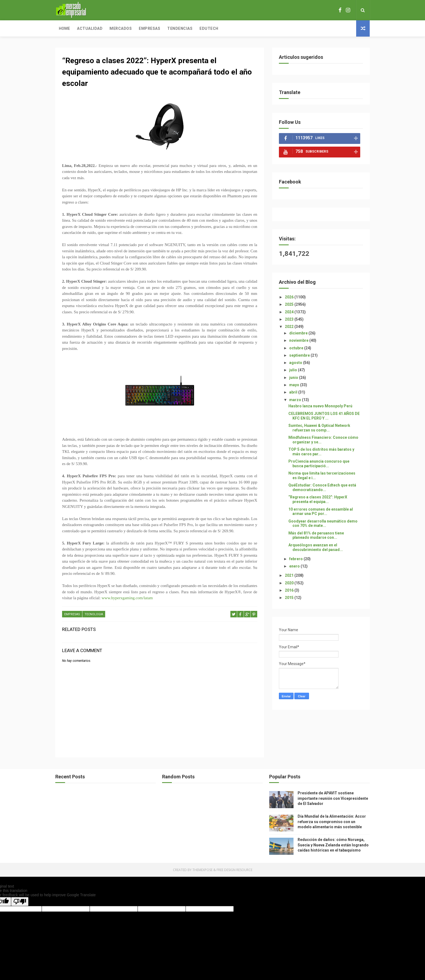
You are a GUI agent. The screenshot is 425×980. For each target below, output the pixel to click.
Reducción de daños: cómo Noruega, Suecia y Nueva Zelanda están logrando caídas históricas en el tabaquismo (333, 845)
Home (64, 28)
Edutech (209, 28)
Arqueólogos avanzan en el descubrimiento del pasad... (316, 547)
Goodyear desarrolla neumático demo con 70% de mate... (323, 523)
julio (294, 370)
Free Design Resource (234, 870)
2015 (290, 598)
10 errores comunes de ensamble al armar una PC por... (321, 512)
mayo (295, 385)
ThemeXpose (202, 870)
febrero (296, 559)
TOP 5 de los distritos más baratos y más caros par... (321, 452)
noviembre (299, 340)
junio (294, 378)
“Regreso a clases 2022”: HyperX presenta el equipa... (318, 499)
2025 (290, 304)
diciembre (299, 333)
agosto (296, 363)
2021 (290, 575)
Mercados (121, 28)
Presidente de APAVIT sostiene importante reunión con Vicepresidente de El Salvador (333, 798)
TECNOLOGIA (94, 614)
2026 (290, 297)
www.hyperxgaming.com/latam (127, 598)
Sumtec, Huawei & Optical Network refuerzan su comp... (319, 428)
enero (295, 566)
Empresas (149, 28)
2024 (290, 312)
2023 (290, 319)
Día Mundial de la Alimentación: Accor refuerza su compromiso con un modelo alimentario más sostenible (332, 822)
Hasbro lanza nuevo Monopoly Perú (320, 406)
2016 (290, 590)
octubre (297, 348)
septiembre (300, 355)
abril (294, 392)
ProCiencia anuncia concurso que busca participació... (319, 464)
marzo (296, 400)
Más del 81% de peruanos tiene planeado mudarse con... (316, 535)
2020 (290, 583)
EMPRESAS (72, 614)
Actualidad (90, 28)
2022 (290, 327)
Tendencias (180, 28)
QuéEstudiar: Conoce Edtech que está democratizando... (322, 487)
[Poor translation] (20, 902)
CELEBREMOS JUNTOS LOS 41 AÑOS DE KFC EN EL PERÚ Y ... (324, 416)
